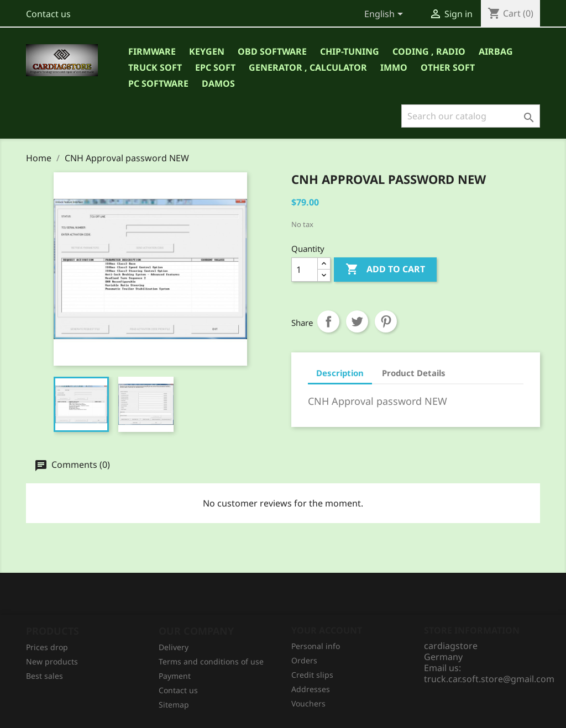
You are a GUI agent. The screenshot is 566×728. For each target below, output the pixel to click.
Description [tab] (340, 373)
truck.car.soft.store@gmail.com (489, 679)
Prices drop (47, 647)
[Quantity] (305, 270)
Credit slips (312, 675)
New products (52, 661)
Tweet (357, 321)
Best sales (44, 676)
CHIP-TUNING (350, 51)
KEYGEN (207, 51)
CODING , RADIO (429, 51)
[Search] (471, 116)
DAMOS (218, 83)
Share (328, 321)
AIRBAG (496, 51)
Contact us (48, 14)
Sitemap (174, 705)
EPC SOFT (215, 67)
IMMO (394, 67)
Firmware (152, 51)
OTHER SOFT (448, 67)
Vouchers (308, 703)
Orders (304, 660)
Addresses (311, 689)
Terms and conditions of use (211, 661)
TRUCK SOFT (155, 67)
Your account (327, 630)
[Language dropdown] (386, 15)
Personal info (316, 646)
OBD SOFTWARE (272, 51)
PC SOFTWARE (158, 83)
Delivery (174, 647)
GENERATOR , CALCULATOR (308, 67)
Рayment (175, 676)
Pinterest (386, 321)
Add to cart (385, 270)
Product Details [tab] (414, 373)
